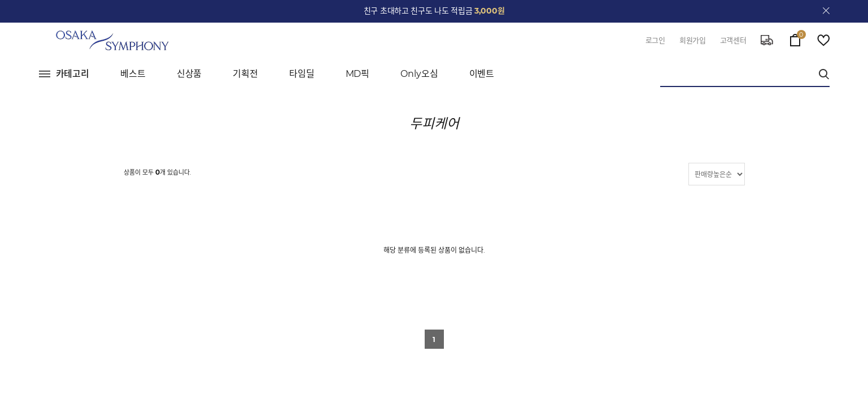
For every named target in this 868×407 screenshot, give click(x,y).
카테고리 (73, 74)
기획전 (245, 74)
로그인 (655, 40)
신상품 (189, 74)
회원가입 (693, 40)
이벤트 (482, 74)
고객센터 (733, 40)
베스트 (133, 74)
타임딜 (302, 74)
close (826, 11)
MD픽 (358, 74)
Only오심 (419, 74)
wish (823, 40)
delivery (767, 40)
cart (795, 37)
